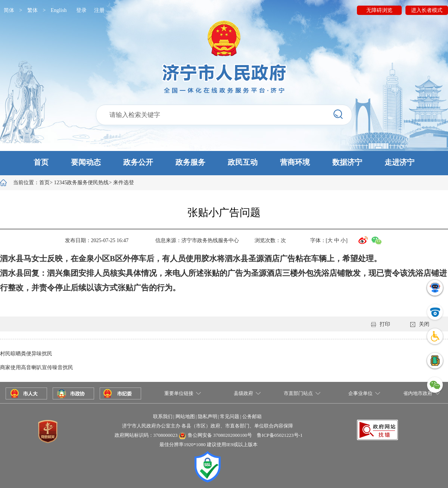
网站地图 (185, 416)
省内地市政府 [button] (418, 393)
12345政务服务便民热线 (81, 183)
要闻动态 (86, 162)
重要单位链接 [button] (179, 393)
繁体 (32, 10)
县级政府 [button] (243, 393)
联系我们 (163, 416)
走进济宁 (399, 162)
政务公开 (138, 162)
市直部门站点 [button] (298, 393)
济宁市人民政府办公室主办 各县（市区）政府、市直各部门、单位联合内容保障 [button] (208, 426)
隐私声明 (208, 416)
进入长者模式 (427, 10)
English (59, 10)
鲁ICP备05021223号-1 (280, 435)
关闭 (420, 324)
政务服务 (190, 162)
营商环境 (295, 162)
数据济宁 (347, 162)
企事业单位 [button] (360, 393)
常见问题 (230, 416)
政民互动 (243, 162)
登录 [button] (81, 10)
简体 (9, 10)
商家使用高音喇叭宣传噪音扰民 (37, 367)
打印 (381, 324)
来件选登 (124, 183)
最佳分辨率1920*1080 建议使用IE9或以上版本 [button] (209, 444)
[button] (224, 163)
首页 (41, 162)
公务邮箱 (252, 416)
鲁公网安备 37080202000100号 (220, 435)
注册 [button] (99, 10)
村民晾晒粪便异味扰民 (26, 354)
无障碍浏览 (379, 10)
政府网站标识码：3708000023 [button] (146, 435)
